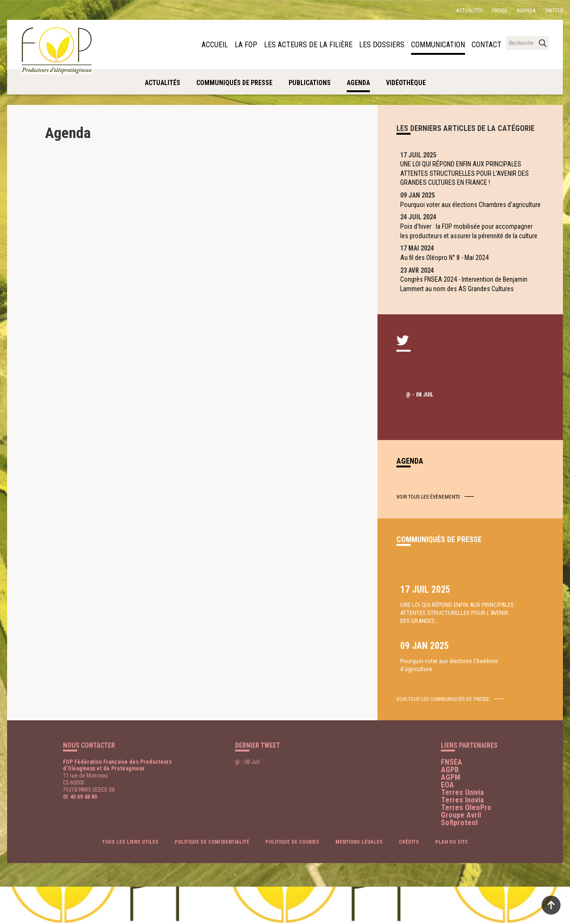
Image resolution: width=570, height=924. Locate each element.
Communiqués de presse (234, 83)
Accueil (241, 44)
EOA (447, 822)
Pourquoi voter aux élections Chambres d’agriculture (504, 660)
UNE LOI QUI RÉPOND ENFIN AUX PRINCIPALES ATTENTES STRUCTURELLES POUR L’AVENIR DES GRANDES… (432, 676)
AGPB (450, 807)
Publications (310, 83)
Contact (488, 44)
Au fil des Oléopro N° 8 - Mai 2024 (450, 297)
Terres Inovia (462, 837)
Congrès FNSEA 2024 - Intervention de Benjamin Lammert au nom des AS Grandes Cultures (469, 330)
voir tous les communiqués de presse (443, 736)
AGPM (451, 814)
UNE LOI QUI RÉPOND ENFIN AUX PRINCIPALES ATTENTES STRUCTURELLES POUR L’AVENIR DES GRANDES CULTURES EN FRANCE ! (466, 177)
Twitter (554, 11)
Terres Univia (462, 829)
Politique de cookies (292, 879)
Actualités (469, 11)
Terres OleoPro (466, 844)
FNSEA (452, 799)
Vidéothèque (406, 83)
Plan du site (452, 879)
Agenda (526, 11)
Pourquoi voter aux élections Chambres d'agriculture (459, 218)
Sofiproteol (459, 859)
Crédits (409, 879)
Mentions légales (359, 879)
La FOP (270, 44)
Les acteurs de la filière (325, 44)
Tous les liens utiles (130, 879)
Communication (443, 44)
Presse (500, 11)
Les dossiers (391, 44)
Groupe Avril (461, 852)
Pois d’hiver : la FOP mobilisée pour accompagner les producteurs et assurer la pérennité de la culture (464, 260)
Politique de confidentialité (212, 879)
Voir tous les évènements (428, 546)
